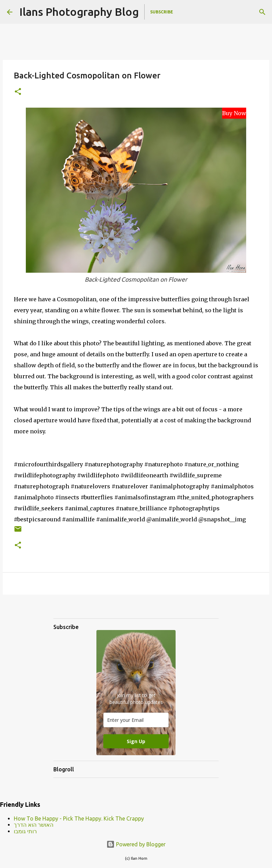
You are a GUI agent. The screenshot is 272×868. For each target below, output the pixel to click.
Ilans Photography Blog (79, 12)
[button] (18, 92)
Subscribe (162, 12)
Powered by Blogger (136, 844)
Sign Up (136, 741)
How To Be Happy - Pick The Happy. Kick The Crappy (79, 818)
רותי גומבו (25, 831)
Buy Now (234, 113)
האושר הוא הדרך (34, 825)
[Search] (262, 12)
